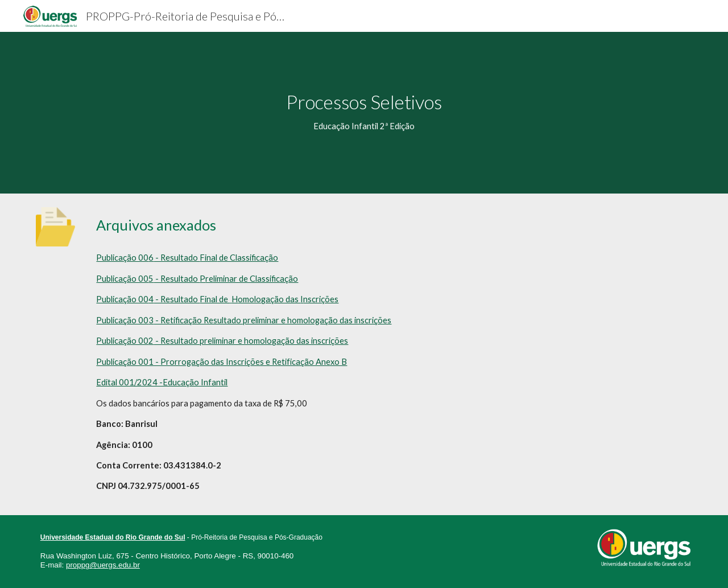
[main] (364, 112)
